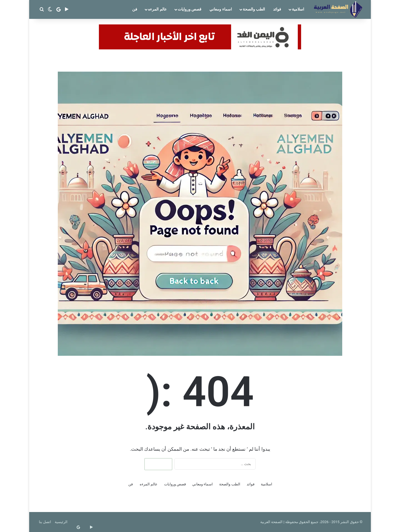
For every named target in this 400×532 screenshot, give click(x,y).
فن (135, 9)
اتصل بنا (45, 522)
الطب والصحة (254, 9)
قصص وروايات (190, 9)
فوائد (277, 9)
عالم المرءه (157, 9)
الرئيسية (61, 522)
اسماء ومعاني (221, 9)
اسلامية (298, 9)
